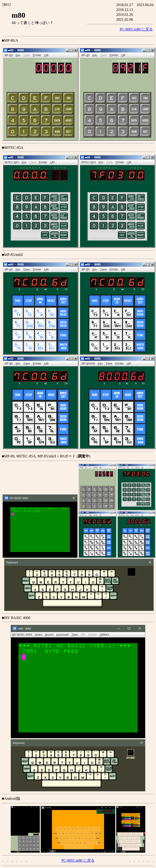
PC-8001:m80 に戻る (136, 29)
